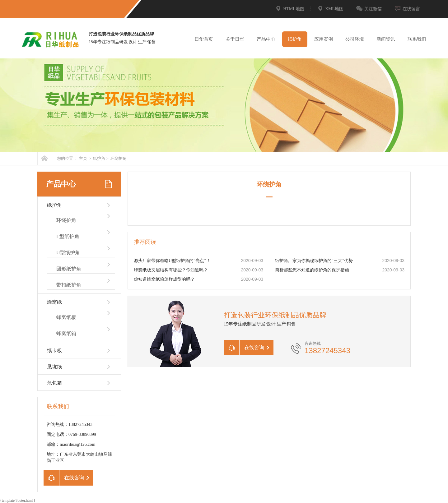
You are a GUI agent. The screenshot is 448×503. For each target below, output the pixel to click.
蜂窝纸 (54, 302)
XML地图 (330, 9)
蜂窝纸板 (66, 317)
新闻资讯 (386, 39)
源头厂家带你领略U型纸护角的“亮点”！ (172, 261)
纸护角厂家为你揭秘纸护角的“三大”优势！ (316, 261)
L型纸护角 (68, 236)
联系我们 (417, 39)
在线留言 (407, 9)
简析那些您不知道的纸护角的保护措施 (312, 270)
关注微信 (369, 9)
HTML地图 (290, 9)
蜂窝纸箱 (66, 333)
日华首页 (204, 39)
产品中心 (266, 39)
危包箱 (54, 383)
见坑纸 (54, 367)
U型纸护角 (68, 253)
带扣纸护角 (69, 285)
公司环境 (355, 39)
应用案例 (324, 39)
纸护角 (295, 39)
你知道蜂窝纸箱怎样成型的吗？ (164, 279)
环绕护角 (119, 158)
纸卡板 (54, 351)
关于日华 (235, 39)
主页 (83, 158)
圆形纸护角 (69, 269)
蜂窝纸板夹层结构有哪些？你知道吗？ (171, 270)
